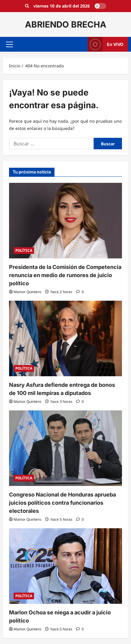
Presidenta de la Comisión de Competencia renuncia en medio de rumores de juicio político (65, 275)
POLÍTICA (24, 250)
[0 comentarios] (80, 292)
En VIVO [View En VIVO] (106, 44)
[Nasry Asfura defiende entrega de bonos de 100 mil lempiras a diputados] (65, 338)
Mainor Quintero (27, 292)
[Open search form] (27, 6)
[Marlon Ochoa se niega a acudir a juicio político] (65, 566)
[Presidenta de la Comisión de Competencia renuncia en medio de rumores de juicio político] (65, 221)
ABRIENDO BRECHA (66, 24)
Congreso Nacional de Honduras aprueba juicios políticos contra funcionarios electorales (62, 503)
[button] (9, 44)
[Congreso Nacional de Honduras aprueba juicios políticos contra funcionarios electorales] (65, 448)
